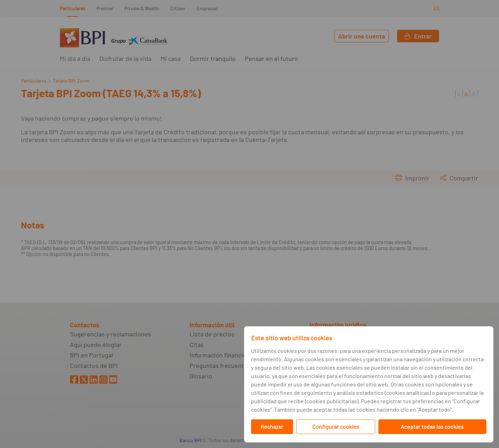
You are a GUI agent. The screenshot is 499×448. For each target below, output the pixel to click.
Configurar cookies (336, 426)
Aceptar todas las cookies (432, 426)
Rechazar (272, 426)
